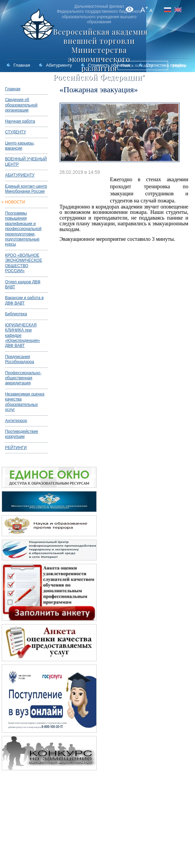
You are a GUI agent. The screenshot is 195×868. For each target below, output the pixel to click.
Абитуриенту (59, 65)
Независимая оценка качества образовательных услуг (25, 402)
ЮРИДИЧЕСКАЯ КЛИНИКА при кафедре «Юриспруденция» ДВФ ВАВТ (23, 335)
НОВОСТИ (15, 202)
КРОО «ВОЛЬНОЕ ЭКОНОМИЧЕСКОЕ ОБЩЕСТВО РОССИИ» (24, 263)
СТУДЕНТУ (15, 132)
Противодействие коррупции (22, 434)
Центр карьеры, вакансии (20, 146)
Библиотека (16, 314)
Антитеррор (16, 421)
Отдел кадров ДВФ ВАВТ (23, 284)
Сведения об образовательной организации (21, 105)
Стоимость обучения (109, 65)
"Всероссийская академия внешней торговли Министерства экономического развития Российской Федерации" (99, 54)
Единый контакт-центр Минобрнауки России (26, 189)
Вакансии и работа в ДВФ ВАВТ (24, 300)
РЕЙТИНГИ (16, 448)
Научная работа (20, 121)
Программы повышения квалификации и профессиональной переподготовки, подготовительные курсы (23, 229)
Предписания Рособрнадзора (20, 359)
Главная (22, 65)
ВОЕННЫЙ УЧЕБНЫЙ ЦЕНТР (26, 162)
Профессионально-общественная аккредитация (23, 378)
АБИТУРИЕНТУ (20, 175)
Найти (180, 66)
